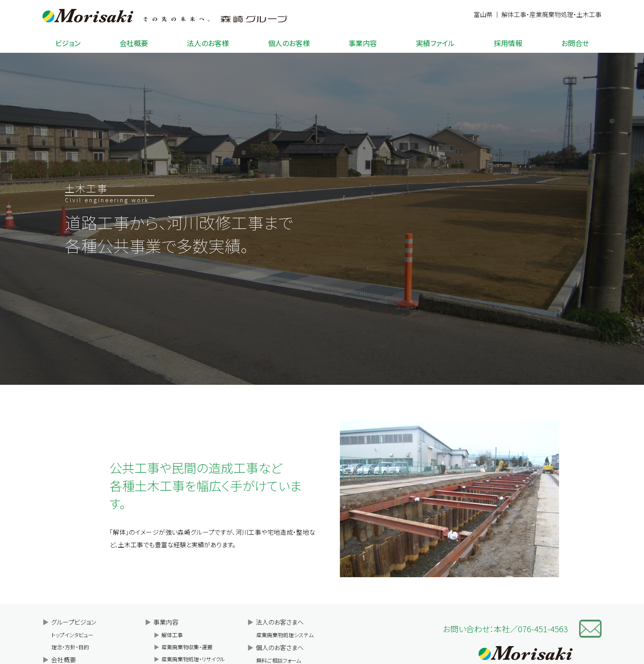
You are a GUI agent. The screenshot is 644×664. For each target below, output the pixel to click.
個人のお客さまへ (275, 647)
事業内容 (363, 43)
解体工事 (168, 635)
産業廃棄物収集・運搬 (183, 647)
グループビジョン (69, 622)
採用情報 (508, 43)
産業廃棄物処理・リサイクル (189, 659)
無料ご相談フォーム (279, 660)
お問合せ (575, 43)
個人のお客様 (289, 43)
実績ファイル (435, 43)
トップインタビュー (72, 635)
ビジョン (68, 43)
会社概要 (134, 43)
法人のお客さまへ (275, 622)
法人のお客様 (208, 43)
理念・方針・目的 (70, 647)
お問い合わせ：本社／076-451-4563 (505, 629)
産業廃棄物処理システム (285, 635)
